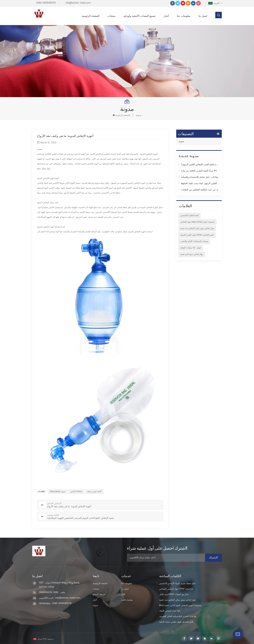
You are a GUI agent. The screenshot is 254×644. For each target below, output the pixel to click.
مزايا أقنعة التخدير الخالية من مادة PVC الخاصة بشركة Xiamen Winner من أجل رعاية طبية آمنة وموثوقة (199, 171)
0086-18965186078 (46, 3)
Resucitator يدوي (58, 492)
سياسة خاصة (127, 600)
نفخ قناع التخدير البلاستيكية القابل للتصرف (178, 616)
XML (123, 594)
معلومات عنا (184, 16)
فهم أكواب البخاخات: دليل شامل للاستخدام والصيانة (199, 177)
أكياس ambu (76, 492)
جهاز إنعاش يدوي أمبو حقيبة (192, 254)
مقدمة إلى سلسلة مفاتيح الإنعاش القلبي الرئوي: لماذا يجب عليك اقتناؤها (199, 183)
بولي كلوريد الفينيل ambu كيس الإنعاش (197, 235)
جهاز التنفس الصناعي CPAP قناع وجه (176, 589)
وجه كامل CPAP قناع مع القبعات (174, 594)
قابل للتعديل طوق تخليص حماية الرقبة (176, 622)
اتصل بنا (203, 16)
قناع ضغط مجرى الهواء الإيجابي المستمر (177, 583)
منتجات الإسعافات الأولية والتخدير (194, 241)
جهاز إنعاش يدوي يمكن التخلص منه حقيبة (197, 228)
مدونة (181, 141)
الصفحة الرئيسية (91, 16)
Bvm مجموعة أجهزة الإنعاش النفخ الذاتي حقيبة (180, 605)
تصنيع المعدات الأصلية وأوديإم (140, 16)
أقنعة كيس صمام (94, 492)
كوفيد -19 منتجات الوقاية (191, 248)
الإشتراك (213, 558)
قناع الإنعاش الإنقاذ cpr (170, 611)
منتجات (112, 16)
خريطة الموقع (99, 594)
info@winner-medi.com (78, 3)
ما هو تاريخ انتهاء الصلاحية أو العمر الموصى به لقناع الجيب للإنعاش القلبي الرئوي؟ (199, 164)
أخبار (166, 16)
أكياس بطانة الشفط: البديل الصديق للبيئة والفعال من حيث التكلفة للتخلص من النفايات (199, 190)
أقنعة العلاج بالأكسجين (189, 216)
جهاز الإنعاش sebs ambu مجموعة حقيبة (197, 222)
